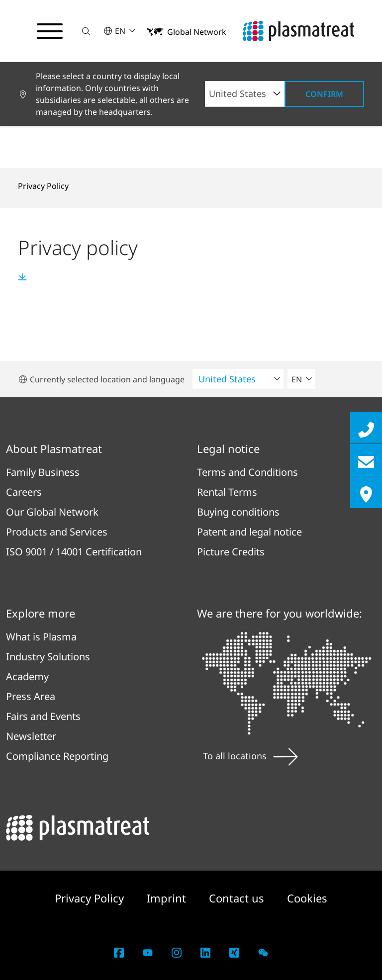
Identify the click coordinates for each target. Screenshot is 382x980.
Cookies (307, 898)
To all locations (250, 756)
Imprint (168, 898)
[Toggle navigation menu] (50, 31)
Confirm (324, 94)
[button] (86, 31)
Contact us (238, 898)
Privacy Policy (43, 186)
